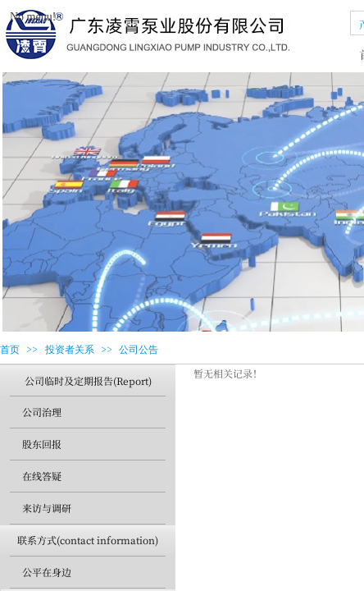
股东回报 (42, 444)
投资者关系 (70, 350)
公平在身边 (47, 572)
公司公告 (139, 350)
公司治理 (42, 412)
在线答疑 (42, 476)
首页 (10, 350)
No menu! (33, 17)
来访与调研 (47, 508)
